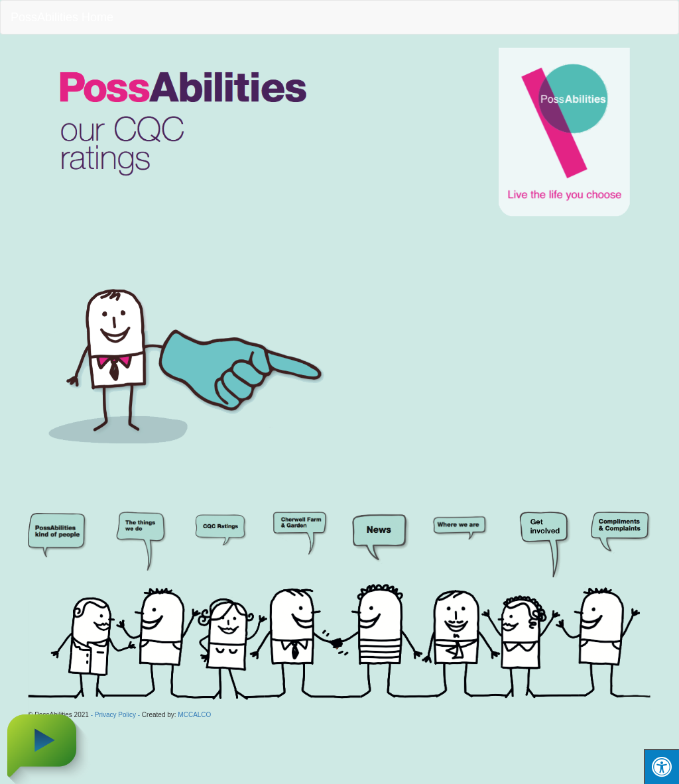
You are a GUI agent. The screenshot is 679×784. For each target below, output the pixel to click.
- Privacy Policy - (115, 715)
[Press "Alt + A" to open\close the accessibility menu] (661, 766)
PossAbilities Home (62, 17)
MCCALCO (194, 715)
